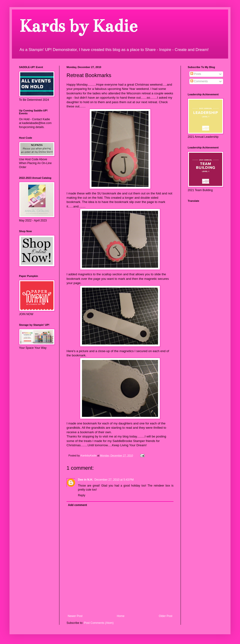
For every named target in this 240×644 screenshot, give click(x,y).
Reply (82, 495)
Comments (199, 81)
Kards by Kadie (78, 26)
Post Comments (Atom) (99, 623)
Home (121, 616)
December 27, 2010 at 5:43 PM (114, 480)
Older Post (166, 616)
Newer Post (75, 616)
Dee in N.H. (85, 480)
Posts (196, 74)
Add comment (77, 505)
